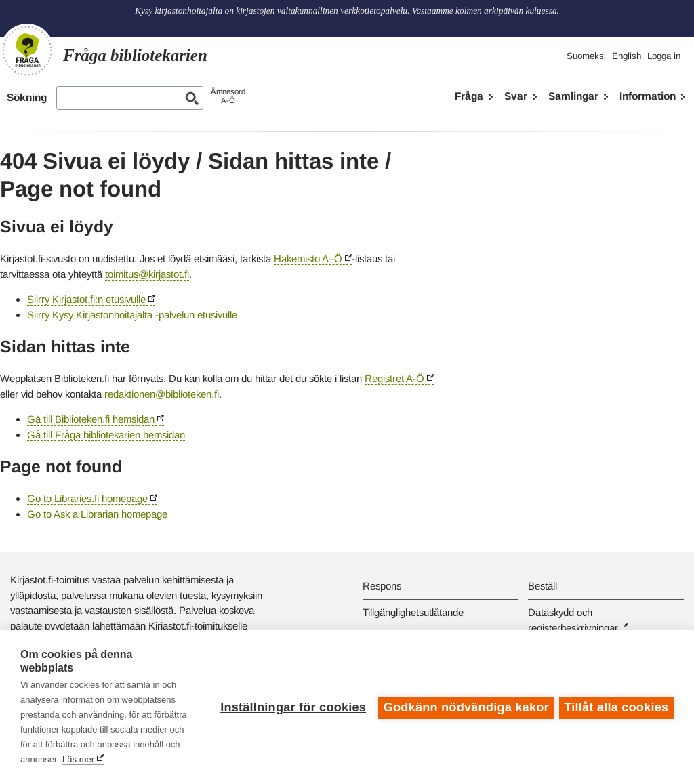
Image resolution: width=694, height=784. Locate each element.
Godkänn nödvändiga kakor (464, 707)
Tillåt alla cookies (616, 707)
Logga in (664, 56)
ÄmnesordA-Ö (228, 96)
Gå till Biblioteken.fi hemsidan (91, 419)
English (627, 56)
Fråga (469, 96)
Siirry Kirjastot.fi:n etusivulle (86, 299)
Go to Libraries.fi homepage (87, 498)
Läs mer (128, 759)
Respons (382, 586)
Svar (516, 96)
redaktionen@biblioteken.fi (162, 394)
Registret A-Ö (394, 378)
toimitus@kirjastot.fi (147, 274)
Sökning (27, 97)
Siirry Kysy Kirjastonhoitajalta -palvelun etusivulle (132, 315)
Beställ (543, 586)
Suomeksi (586, 56)
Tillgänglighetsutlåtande (413, 612)
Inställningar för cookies (291, 707)
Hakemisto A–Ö (308, 259)
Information (648, 96)
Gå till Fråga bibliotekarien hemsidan (106, 435)
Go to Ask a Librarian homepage (97, 514)
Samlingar (573, 96)
